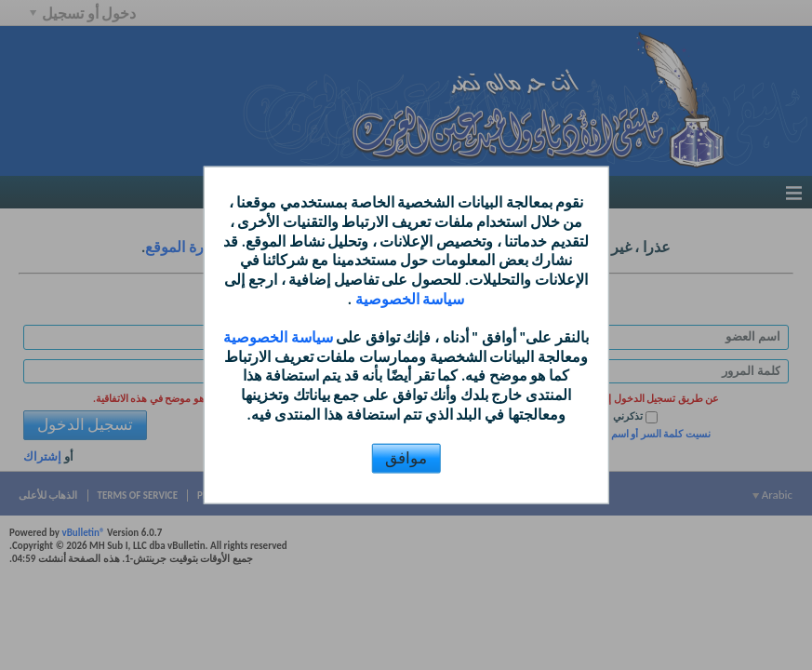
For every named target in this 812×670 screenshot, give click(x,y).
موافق (406, 457)
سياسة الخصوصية (408, 299)
